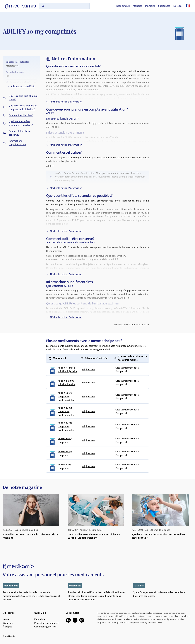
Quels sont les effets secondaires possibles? (21, 123)
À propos (7, 627)
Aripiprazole (88, 370)
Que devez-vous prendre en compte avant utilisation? (23, 108)
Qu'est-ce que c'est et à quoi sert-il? (23, 98)
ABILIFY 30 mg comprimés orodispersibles (66, 397)
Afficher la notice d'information (64, 102)
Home (6, 620)
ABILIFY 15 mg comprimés (65, 454)
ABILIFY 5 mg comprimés (64, 467)
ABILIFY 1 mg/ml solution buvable (67, 383)
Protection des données (47, 623)
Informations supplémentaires (18, 143)
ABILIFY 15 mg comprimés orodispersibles (66, 412)
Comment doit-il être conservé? (20, 133)
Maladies (138, 6)
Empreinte (40, 620)
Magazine (150, 6)
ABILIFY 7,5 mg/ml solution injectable (68, 370)
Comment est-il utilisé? (21, 116)
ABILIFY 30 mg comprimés (65, 441)
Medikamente (123, 6)
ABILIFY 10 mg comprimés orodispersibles (66, 427)
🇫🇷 (188, 6)
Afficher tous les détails (21, 86)
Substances (164, 6)
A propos (178, 6)
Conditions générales (45, 627)
